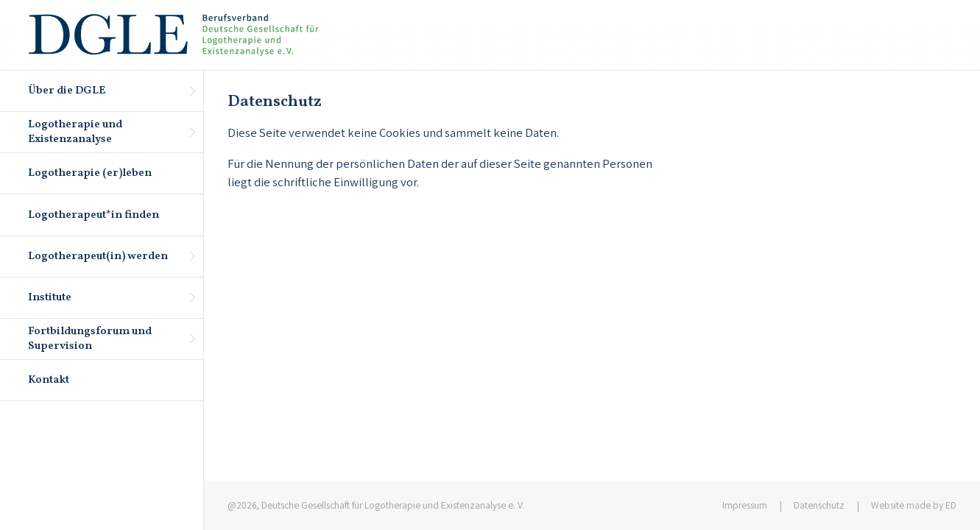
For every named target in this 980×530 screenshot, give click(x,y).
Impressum (745, 505)
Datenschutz (819, 505)
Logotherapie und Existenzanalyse (76, 132)
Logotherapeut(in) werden (99, 257)
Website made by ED (914, 505)
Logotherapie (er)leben (91, 173)
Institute (50, 298)
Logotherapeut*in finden (94, 215)
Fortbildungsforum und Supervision (91, 339)
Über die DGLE (67, 91)
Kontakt (49, 380)
